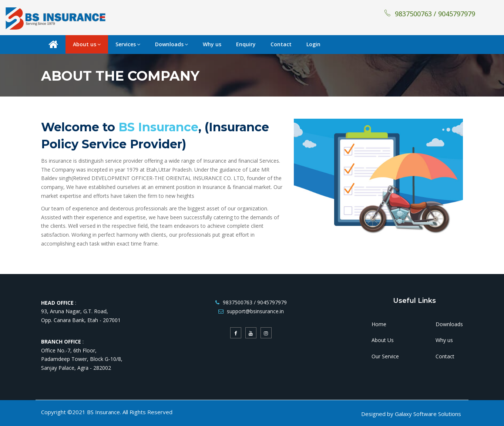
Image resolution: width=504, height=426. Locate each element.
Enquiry (246, 44)
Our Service (385, 356)
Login (313, 44)
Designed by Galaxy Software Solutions (411, 414)
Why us (212, 44)
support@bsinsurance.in (255, 311)
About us (87, 44)
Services (128, 44)
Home (379, 324)
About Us (383, 340)
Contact (281, 44)
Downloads (172, 44)
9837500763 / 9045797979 (429, 14)
